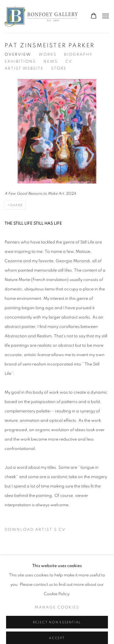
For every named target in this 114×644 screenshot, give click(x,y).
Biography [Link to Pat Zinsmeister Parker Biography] (78, 55)
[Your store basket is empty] (94, 16)
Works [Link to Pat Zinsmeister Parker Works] (48, 55)
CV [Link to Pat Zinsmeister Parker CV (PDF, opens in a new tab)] (69, 62)
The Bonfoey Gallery (41, 17)
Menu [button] (105, 16)
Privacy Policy (21, 576)
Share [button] (17, 205)
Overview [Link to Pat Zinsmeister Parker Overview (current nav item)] (18, 55)
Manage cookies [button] (57, 631)
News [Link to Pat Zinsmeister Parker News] (51, 62)
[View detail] (57, 139)
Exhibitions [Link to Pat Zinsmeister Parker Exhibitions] (20, 62)
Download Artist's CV (39, 531)
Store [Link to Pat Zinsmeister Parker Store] (59, 69)
